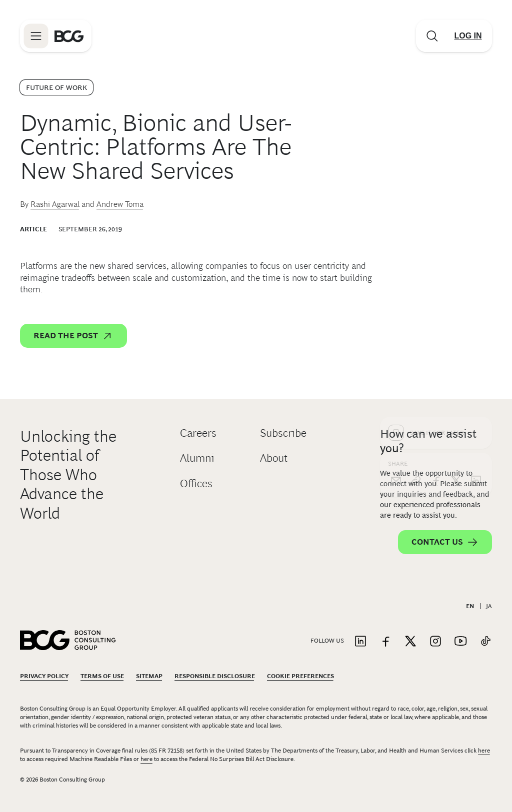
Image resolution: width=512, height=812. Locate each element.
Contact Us (445, 542)
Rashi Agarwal (55, 204)
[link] (416, 320)
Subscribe (283, 433)
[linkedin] (476, 320)
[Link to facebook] (385, 642)
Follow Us (327, 641)
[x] (456, 320)
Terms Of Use (102, 676)
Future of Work (56, 87)
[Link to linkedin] (360, 642)
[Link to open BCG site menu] (36, 36)
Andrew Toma (120, 204)
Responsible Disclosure (215, 676)
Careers (198, 433)
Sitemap (149, 676)
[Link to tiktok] (485, 642)
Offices (196, 483)
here (484, 751)
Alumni (197, 458)
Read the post (73, 336)
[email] (396, 320)
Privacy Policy (44, 676)
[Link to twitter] (410, 642)
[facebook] (436, 320)
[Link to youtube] (460, 642)
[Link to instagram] (435, 642)
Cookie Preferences (300, 676)
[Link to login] (468, 36)
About (274, 458)
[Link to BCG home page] (69, 36)
